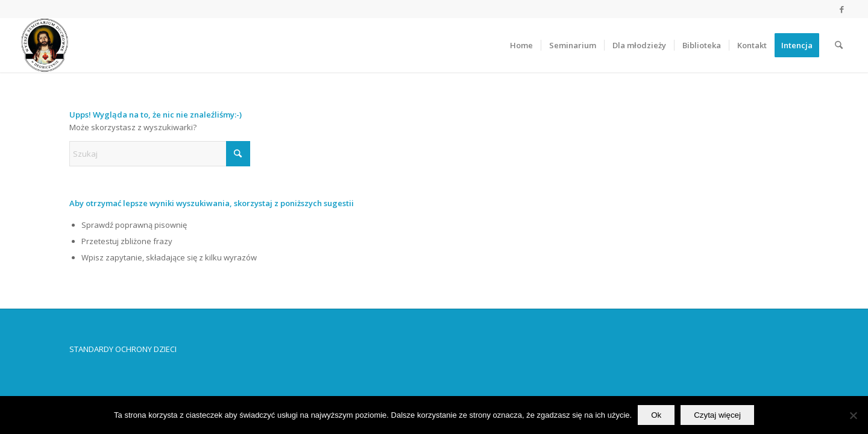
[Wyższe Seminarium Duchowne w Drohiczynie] (45, 45)
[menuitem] (521, 45)
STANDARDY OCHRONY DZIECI (123, 349)
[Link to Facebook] (841, 9)
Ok (656, 415)
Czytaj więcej (717, 415)
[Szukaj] (839, 45)
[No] (853, 415)
